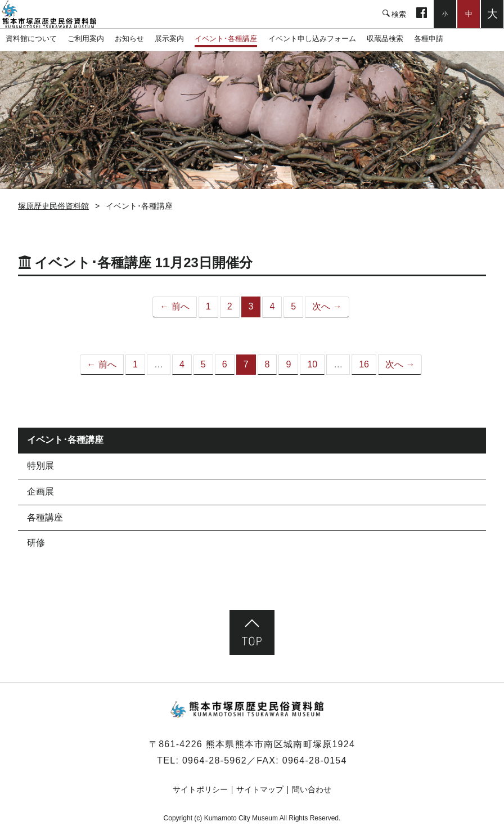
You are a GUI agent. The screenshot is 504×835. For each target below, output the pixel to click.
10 (312, 364)
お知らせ (129, 39)
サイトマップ (260, 789)
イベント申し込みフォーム (312, 39)
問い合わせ (312, 789)
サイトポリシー (200, 789)
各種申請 (429, 39)
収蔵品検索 (385, 39)
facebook (422, 14)
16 (364, 364)
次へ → (327, 306)
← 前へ (174, 306)
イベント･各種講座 (226, 39)
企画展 (40, 491)
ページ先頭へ (252, 632)
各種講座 (45, 517)
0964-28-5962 (215, 760)
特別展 (40, 466)
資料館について (31, 39)
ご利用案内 (86, 39)
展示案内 (169, 39)
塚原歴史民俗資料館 (56, 14)
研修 (36, 543)
